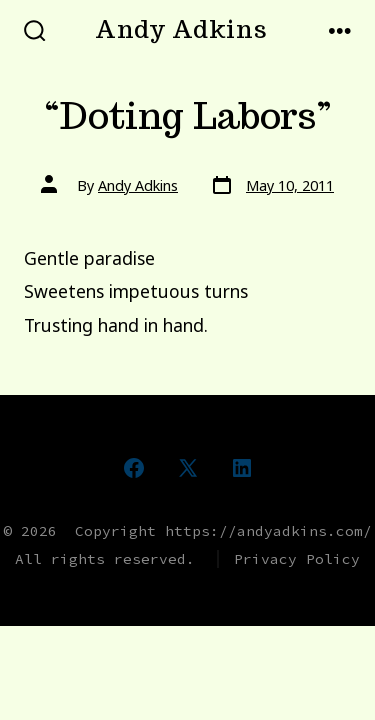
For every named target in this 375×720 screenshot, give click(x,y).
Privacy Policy (297, 559)
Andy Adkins (138, 185)
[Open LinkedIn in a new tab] (242, 468)
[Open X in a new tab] (188, 468)
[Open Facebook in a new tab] (134, 468)
